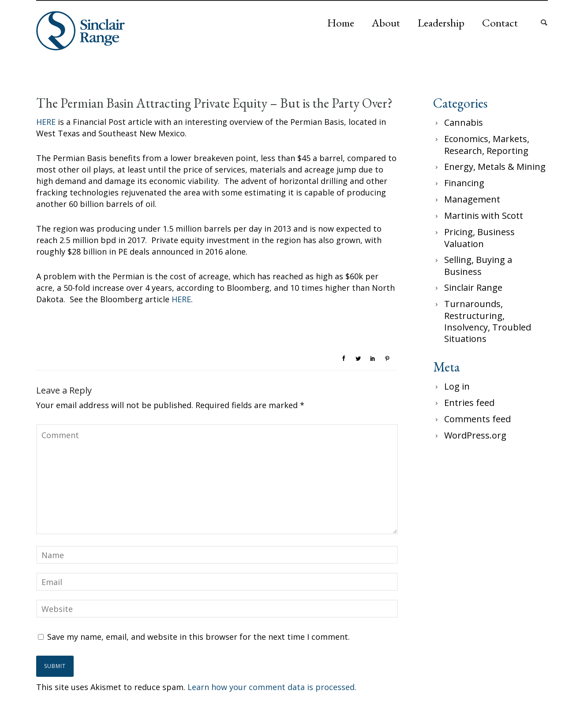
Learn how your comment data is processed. (272, 687)
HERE (46, 122)
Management (472, 199)
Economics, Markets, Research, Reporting (487, 145)
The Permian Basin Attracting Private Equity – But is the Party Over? (214, 103)
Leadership (441, 23)
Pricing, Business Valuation (479, 238)
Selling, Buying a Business (478, 266)
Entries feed (469, 403)
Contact (500, 23)
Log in (457, 386)
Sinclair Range (473, 287)
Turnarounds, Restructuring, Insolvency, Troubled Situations (488, 321)
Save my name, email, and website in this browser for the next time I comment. (198, 637)
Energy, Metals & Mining (495, 167)
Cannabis (464, 122)
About (386, 23)
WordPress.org (475, 435)
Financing (464, 183)
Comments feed (477, 419)
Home (341, 23)
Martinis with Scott (484, 216)
